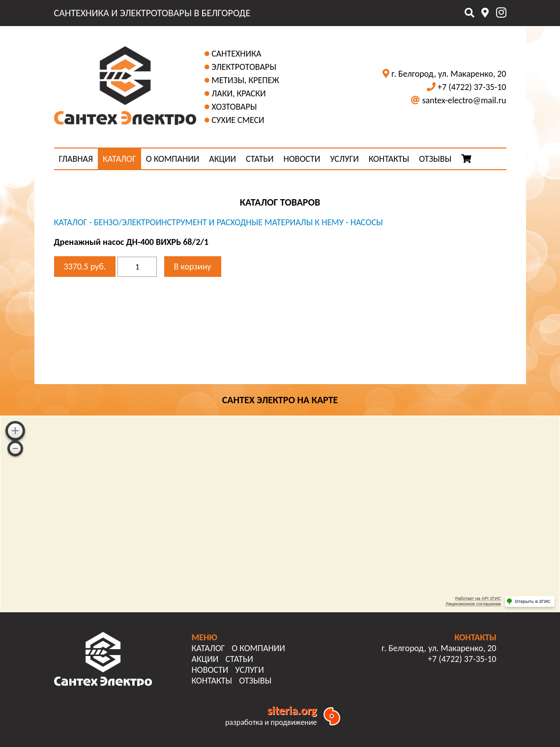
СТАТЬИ (260, 159)
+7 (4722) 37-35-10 (472, 87)
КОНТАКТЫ (389, 159)
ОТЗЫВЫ (435, 159)
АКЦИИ (222, 159)
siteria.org (292, 710)
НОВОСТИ (302, 159)
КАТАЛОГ (119, 159)
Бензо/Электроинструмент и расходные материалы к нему (219, 222)
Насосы (367, 222)
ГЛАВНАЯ (76, 159)
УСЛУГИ (344, 159)
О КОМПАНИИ (173, 159)
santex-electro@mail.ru (464, 100)
